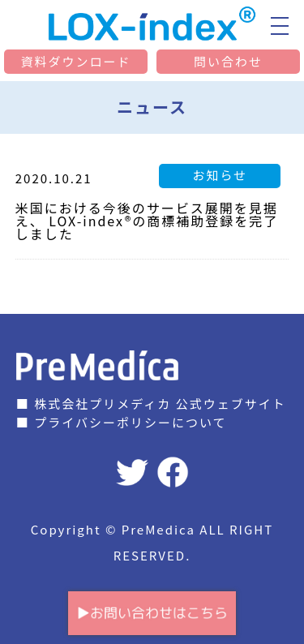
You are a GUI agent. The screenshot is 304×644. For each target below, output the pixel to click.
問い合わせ (228, 61)
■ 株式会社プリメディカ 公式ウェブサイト (151, 404)
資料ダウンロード (75, 61)
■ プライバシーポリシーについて (122, 422)
